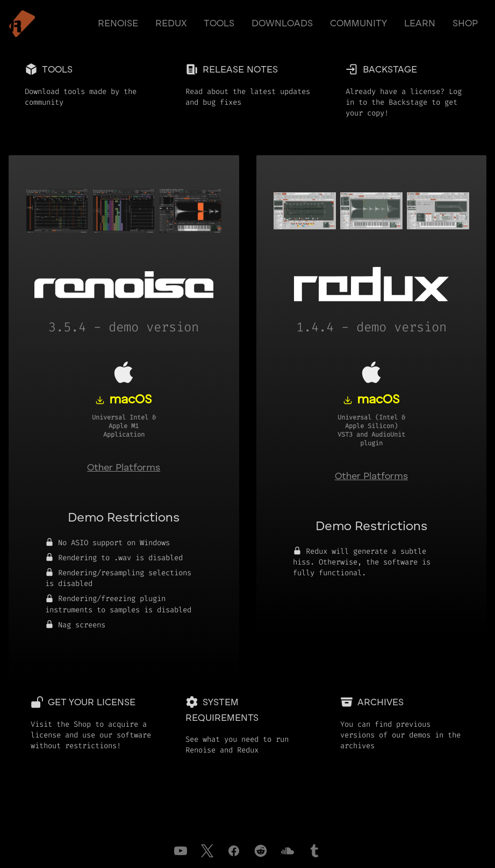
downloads (282, 24)
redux (171, 24)
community (358, 24)
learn (420, 24)
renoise (118, 24)
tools (219, 24)
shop (465, 24)
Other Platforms (124, 468)
